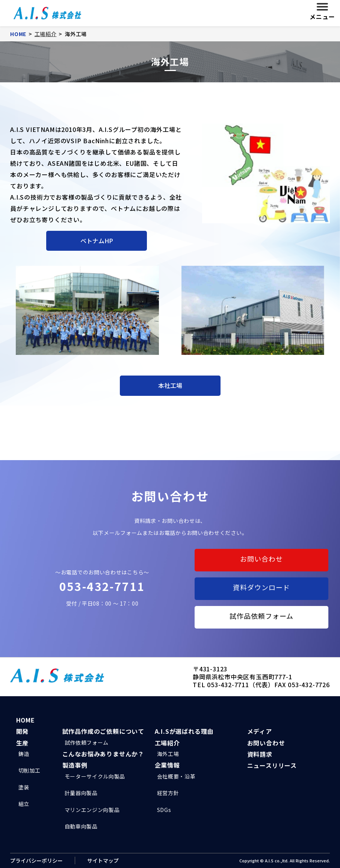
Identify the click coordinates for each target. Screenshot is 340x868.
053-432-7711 (102, 586)
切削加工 (29, 770)
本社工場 (170, 385)
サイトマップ (103, 860)
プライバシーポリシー (36, 860)
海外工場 (168, 754)
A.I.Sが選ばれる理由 (184, 731)
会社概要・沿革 (176, 776)
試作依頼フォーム (87, 742)
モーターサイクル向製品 (95, 776)
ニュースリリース (272, 765)
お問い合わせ (261, 559)
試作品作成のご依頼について (103, 731)
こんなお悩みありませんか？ (103, 754)
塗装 (24, 787)
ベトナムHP (97, 241)
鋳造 (24, 754)
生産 (23, 743)
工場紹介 (167, 743)
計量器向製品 (81, 793)
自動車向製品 (81, 826)
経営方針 (168, 793)
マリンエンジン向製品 (92, 810)
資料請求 (260, 754)
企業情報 (167, 765)
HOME (26, 720)
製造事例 (75, 765)
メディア (260, 731)
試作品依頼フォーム (261, 616)
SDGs (164, 810)
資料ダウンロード (261, 587)
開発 (23, 731)
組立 (24, 804)
